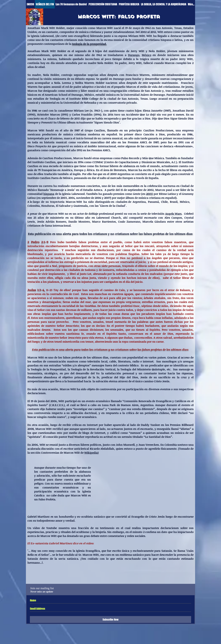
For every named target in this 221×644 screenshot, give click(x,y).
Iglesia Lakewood (42, 36)
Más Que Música (153, 158)
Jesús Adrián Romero (52, 222)
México (146, 55)
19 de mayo (133, 28)
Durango (134, 55)
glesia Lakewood (74, 194)
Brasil (174, 202)
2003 (64, 198)
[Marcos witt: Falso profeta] (119, 17)
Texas (178, 28)
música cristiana (90, 32)
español (112, 134)
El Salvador (63, 206)
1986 (190, 134)
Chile (164, 202)
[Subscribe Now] (110, 620)
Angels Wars (174, 214)
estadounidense (124, 32)
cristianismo (172, 87)
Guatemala (81, 206)
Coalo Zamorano (129, 222)
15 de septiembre (131, 190)
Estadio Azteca (93, 190)
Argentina (139, 202)
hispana (49, 194)
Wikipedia (91, 453)
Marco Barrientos (104, 222)
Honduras (48, 206)
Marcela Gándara (154, 222)
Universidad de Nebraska (80, 103)
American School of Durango (64, 95)
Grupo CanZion (95, 130)
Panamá (153, 202)
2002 (150, 190)
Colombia (34, 206)
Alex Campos (173, 218)
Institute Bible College (84, 99)
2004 (71, 198)
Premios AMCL (138, 142)
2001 (149, 194)
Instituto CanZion (44, 162)
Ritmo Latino (167, 194)
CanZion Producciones (158, 130)
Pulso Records (130, 158)
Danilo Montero (79, 222)
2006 (98, 198)
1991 (181, 142)
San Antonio (164, 28)
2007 (107, 198)
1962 (148, 28)
